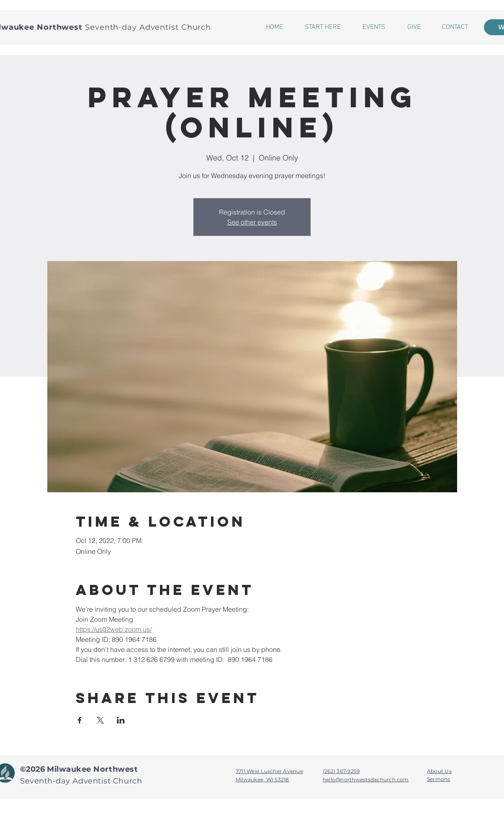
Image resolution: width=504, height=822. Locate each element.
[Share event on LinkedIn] (121, 720)
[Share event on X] (100, 720)
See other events (252, 222)
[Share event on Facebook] (80, 720)
